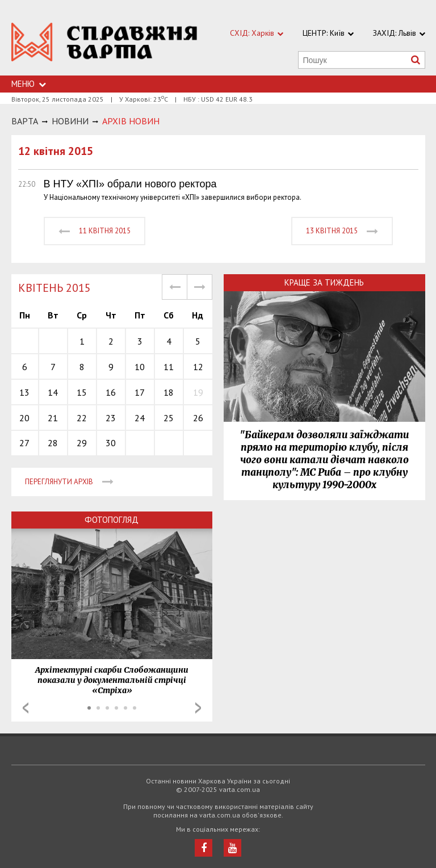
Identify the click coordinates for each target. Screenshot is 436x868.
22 (82, 418)
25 (169, 418)
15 (82, 392)
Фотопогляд (112, 520)
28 (53, 443)
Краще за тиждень (324, 282)
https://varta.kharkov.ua (104, 44)
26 (198, 418)
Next (198, 708)
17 (140, 392)
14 (53, 392)
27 (24, 443)
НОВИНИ (70, 121)
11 (169, 367)
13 (24, 392)
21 (53, 418)
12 (198, 367)
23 (111, 418)
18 (169, 392)
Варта (25, 121)
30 (111, 443)
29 (82, 443)
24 (140, 418)
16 (111, 392)
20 (24, 418)
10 (140, 367)
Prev (26, 708)
